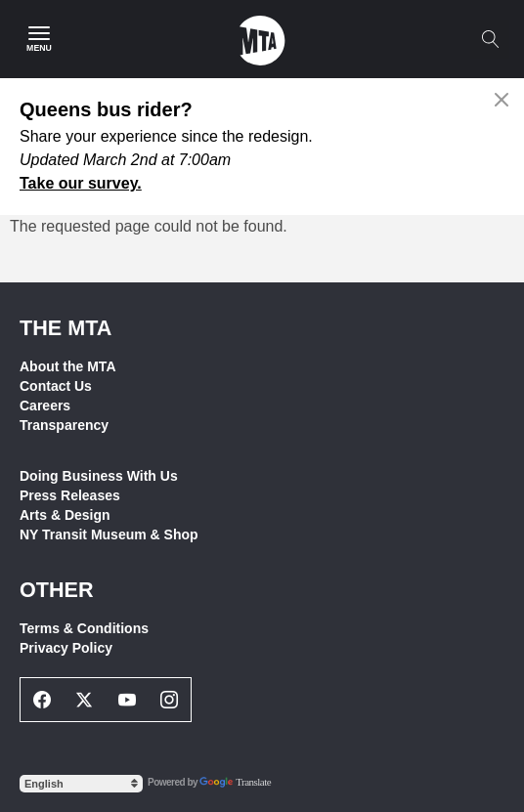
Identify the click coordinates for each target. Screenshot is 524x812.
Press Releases (70, 495)
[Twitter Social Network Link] (85, 700)
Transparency (64, 425)
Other (57, 590)
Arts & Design (65, 515)
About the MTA (68, 366)
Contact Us (56, 386)
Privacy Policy (66, 648)
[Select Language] (81, 784)
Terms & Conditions (84, 628)
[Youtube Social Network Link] (127, 700)
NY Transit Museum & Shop (109, 534)
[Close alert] (502, 100)
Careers (45, 406)
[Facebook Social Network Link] (42, 700)
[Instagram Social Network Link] (170, 700)
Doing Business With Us (99, 476)
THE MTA (65, 328)
